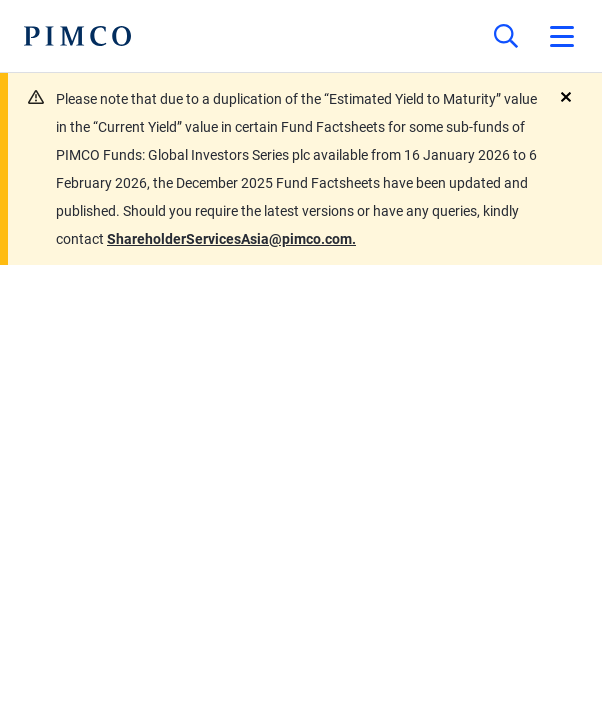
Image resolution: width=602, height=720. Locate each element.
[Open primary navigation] (562, 36)
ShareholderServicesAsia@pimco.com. (231, 239)
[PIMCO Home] (77, 36)
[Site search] (506, 36)
